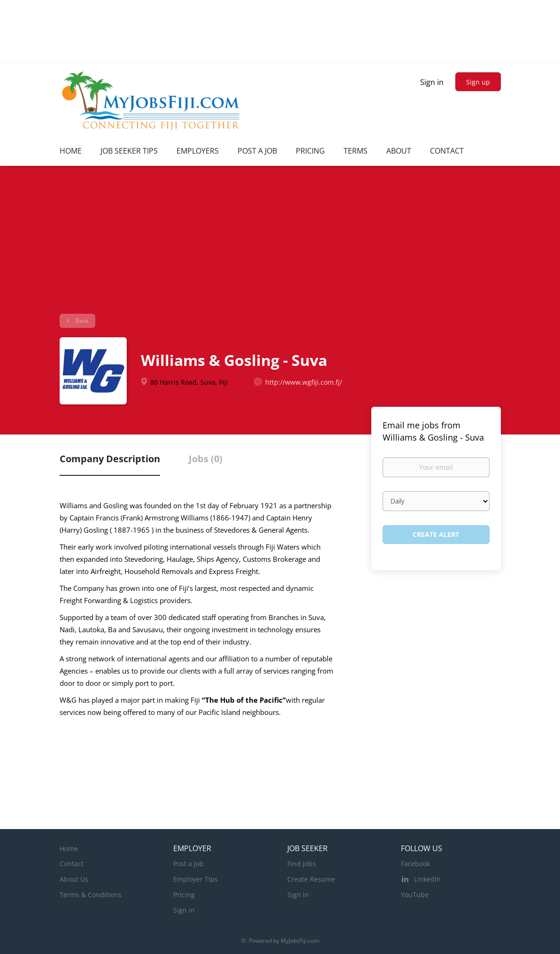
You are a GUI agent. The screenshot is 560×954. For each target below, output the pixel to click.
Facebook (415, 864)
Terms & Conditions (91, 895)
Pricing (184, 895)
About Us (74, 879)
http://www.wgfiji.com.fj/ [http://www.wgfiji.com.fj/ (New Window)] (304, 382)
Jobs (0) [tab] (206, 459)
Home (69, 849)
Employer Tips (196, 879)
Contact (72, 864)
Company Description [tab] (110, 459)
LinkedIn (427, 879)
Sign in (432, 82)
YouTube (415, 895)
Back (81, 321)
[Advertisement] (280, 243)
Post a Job (188, 864)
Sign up (478, 82)
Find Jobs (302, 864)
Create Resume (311, 879)
